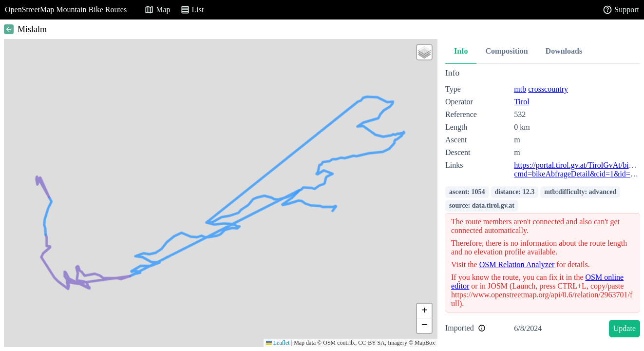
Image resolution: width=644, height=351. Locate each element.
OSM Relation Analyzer (517, 264)
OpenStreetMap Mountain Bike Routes (66, 10)
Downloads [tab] (564, 51)
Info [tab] (461, 51)
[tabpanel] (543, 205)
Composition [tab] (506, 51)
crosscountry (548, 89)
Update (625, 328)
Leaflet (278, 343)
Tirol (521, 102)
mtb (520, 89)
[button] (424, 52)
